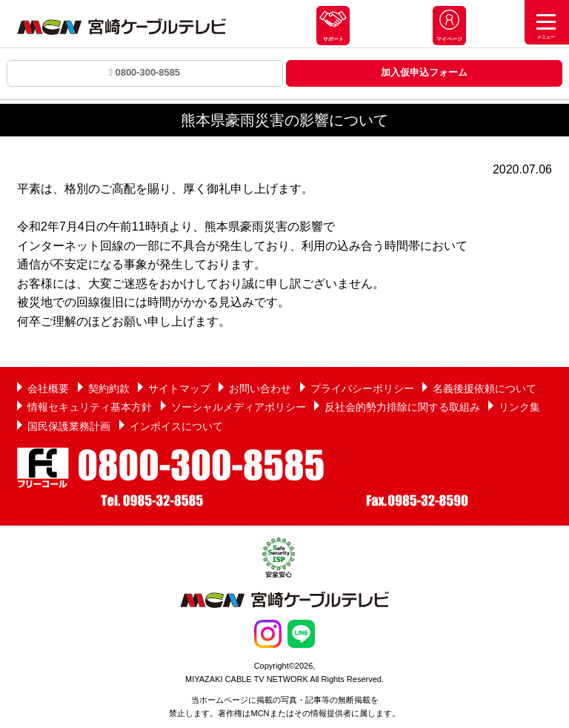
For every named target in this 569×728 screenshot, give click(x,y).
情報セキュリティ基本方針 (90, 407)
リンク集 (519, 407)
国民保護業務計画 (69, 426)
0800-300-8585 (144, 72)
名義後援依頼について (485, 388)
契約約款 (109, 388)
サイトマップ (179, 388)
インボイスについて (176, 426)
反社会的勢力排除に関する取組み (402, 407)
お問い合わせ (260, 388)
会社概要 (48, 388)
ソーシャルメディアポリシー (239, 407)
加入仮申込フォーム (424, 72)
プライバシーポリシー (362, 388)
